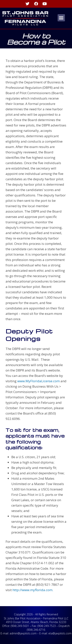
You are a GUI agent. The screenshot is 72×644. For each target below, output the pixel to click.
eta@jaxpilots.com (60, 633)
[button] (61, 18)
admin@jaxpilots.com (23, 633)
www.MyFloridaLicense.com (38, 381)
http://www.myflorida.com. (33, 590)
